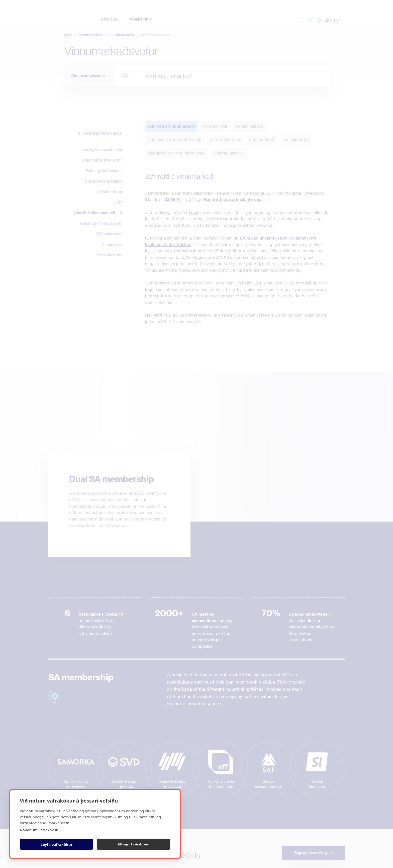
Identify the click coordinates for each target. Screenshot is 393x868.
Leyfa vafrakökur (57, 844)
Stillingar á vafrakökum (133, 844)
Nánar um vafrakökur (39, 830)
